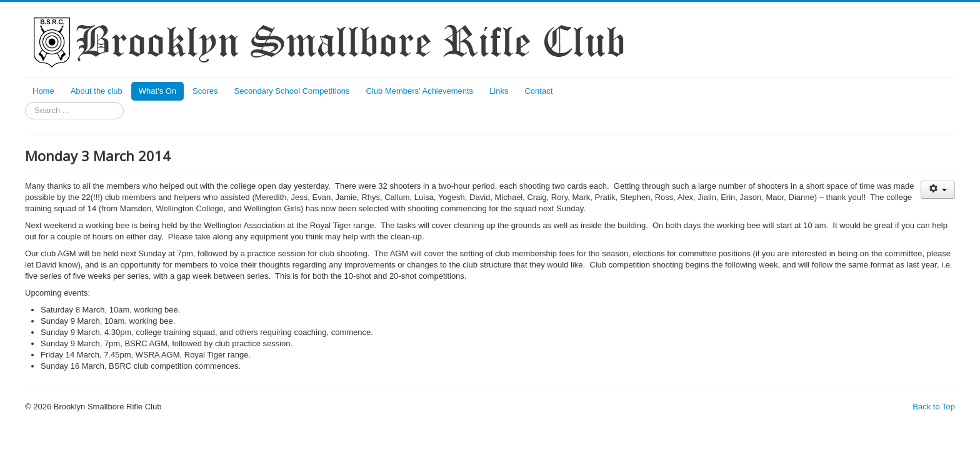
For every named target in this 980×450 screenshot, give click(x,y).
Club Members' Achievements (420, 91)
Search (25, 102)
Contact (538, 91)
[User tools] (938, 190)
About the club (97, 91)
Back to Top (934, 407)
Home (43, 91)
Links (499, 91)
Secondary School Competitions (292, 91)
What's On (157, 91)
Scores (205, 91)
